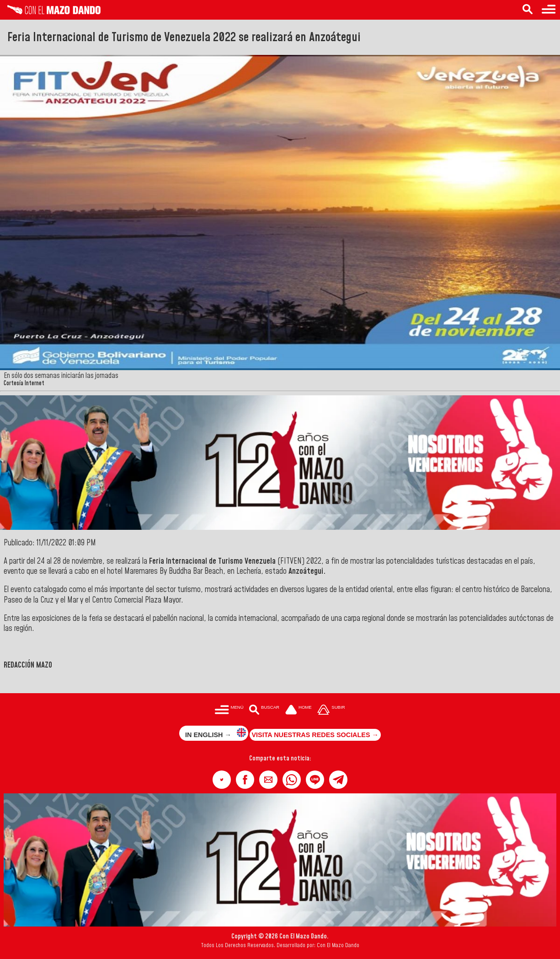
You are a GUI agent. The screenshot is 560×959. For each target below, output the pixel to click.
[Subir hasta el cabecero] (331, 711)
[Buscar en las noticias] (528, 10)
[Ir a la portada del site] (299, 711)
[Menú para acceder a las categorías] (549, 10)
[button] (222, 780)
